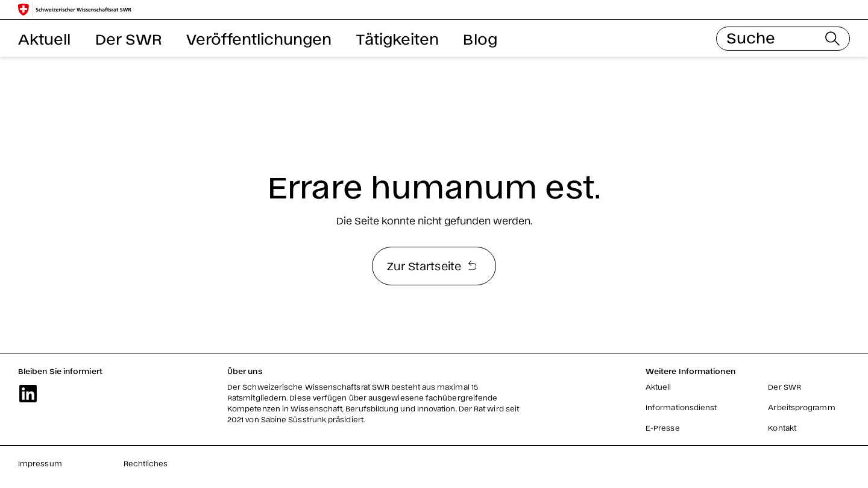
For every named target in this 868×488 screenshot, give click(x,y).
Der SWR (129, 38)
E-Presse (663, 428)
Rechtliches (146, 463)
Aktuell (45, 38)
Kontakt (782, 428)
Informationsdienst (681, 407)
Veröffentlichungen (259, 38)
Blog (480, 38)
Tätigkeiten (398, 38)
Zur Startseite (432, 265)
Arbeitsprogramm (801, 407)
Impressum (40, 463)
